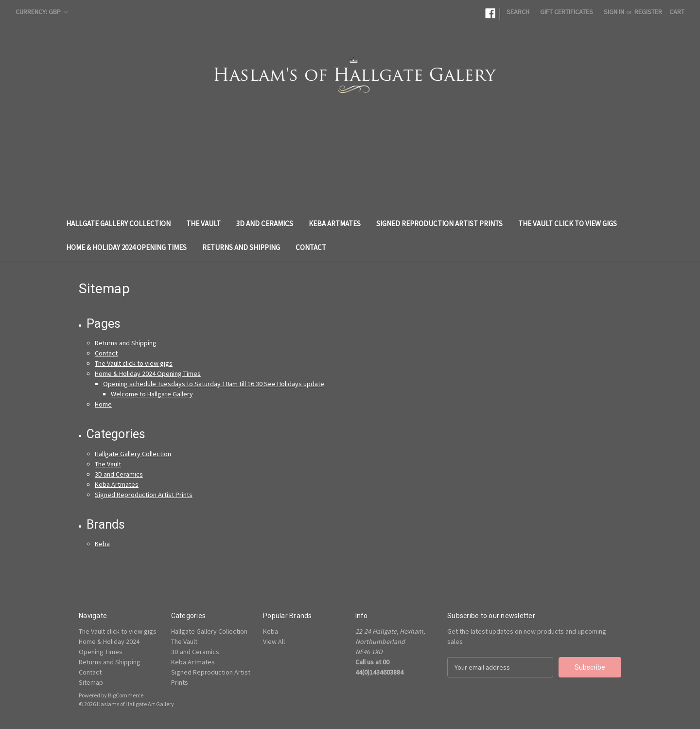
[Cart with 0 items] (677, 12)
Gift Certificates (567, 12)
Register (648, 12)
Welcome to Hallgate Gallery (152, 394)
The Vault (203, 223)
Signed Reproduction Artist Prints (439, 223)
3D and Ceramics (265, 223)
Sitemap (91, 682)
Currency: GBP (42, 12)
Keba (102, 544)
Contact (311, 247)
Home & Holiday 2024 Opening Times (126, 247)
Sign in (614, 12)
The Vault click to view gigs (568, 223)
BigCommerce (126, 695)
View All (274, 641)
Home (103, 404)
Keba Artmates (335, 223)
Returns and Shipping (241, 247)
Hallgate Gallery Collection (118, 223)
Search (518, 12)
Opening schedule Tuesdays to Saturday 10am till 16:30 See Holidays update (214, 384)
